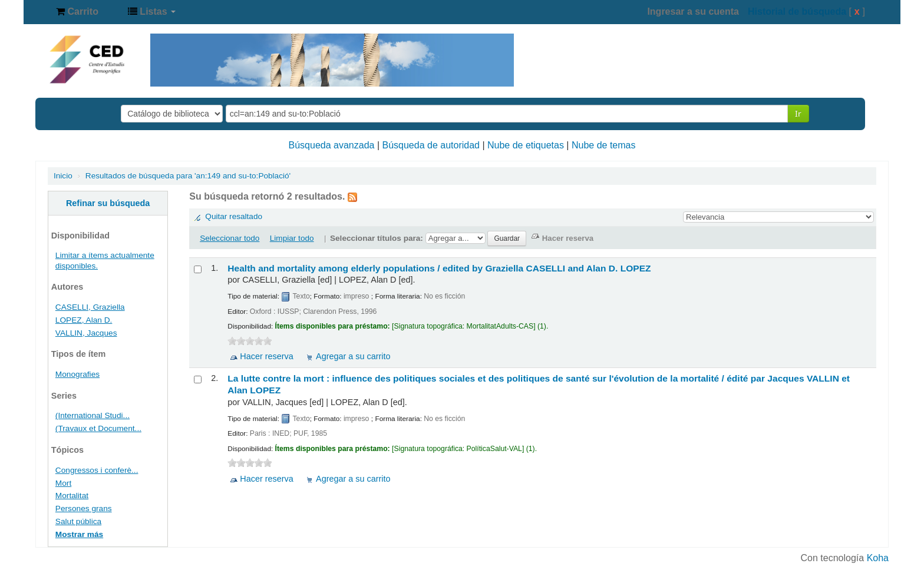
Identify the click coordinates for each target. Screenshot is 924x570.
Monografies (77, 374)
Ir (798, 113)
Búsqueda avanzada (332, 145)
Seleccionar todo (230, 238)
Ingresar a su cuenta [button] (693, 11)
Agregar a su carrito (353, 356)
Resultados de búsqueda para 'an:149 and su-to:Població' (188, 176)
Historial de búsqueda (797, 11)
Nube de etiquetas (526, 145)
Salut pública (78, 521)
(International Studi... (93, 415)
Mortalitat (72, 496)
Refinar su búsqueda (108, 203)
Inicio (63, 176)
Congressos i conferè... (97, 470)
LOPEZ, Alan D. (84, 320)
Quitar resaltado (234, 216)
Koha (878, 558)
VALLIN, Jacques (86, 333)
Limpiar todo (292, 238)
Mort (63, 483)
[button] (77, 12)
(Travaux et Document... (98, 428)
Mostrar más (79, 534)
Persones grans (84, 508)
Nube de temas (604, 145)
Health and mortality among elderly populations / (439, 268)
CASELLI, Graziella (90, 307)
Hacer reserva (266, 356)
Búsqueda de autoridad (431, 145)
